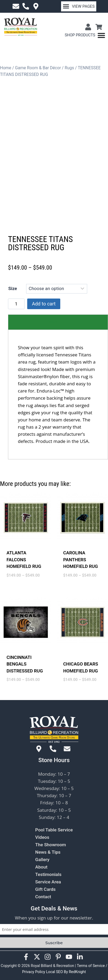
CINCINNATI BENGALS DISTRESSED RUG (25, 673)
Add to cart (44, 313)
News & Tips (48, 852)
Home (6, 68)
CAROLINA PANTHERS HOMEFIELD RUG (81, 569)
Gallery (42, 860)
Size (13, 298)
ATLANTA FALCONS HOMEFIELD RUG (24, 569)
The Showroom (51, 845)
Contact (43, 897)
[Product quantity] (16, 313)
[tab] (58, 332)
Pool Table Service (54, 830)
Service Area (48, 882)
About (41, 867)
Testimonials (48, 874)
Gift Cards (45, 889)
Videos (42, 837)
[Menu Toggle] (85, 35)
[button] (79, 6)
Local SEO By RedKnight (66, 972)
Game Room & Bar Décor (38, 68)
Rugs (69, 68)
